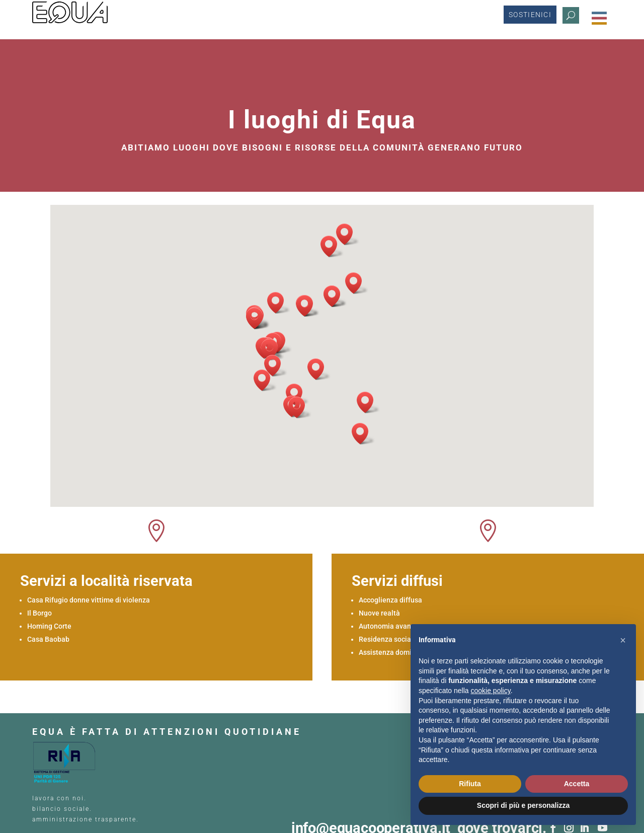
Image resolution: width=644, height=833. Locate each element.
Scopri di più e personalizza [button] (523, 805)
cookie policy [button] (491, 691)
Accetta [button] (577, 784)
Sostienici (530, 18)
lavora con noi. (61, 756)
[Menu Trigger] (599, 18)
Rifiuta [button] (470, 784)
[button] (359, 351)
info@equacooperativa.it (374, 786)
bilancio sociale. (62, 767)
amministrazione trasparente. (86, 778)
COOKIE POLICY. (130, 794)
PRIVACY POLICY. (63, 794)
